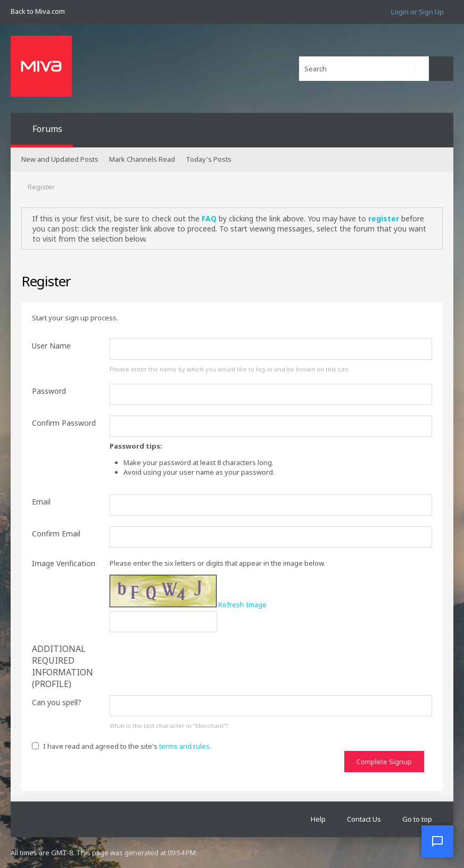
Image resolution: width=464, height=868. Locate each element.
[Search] (364, 69)
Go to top (417, 819)
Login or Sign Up (417, 12)
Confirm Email (56, 534)
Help (318, 819)
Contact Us (364, 819)
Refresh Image (242, 605)
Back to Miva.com (38, 11)
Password (49, 391)
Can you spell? (57, 702)
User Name (51, 346)
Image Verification (64, 563)
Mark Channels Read (142, 159)
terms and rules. (185, 746)
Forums (47, 129)
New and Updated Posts (60, 159)
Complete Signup (384, 762)
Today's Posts (209, 159)
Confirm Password (64, 423)
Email (41, 502)
